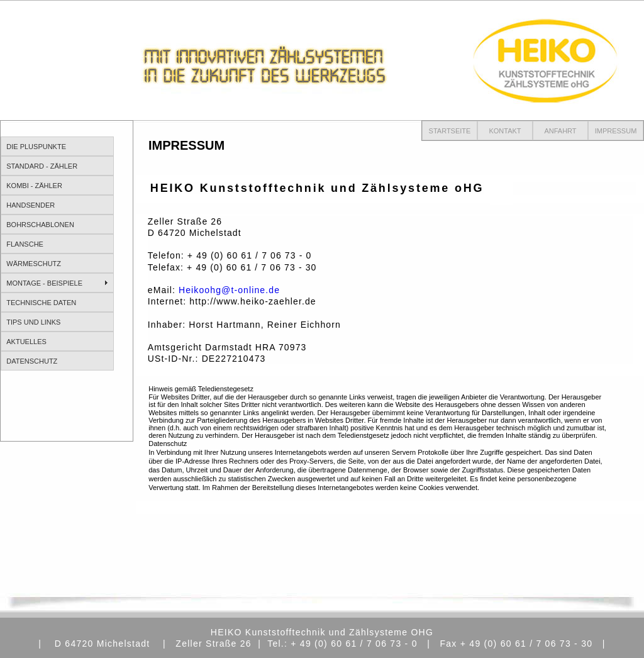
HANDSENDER (31, 205)
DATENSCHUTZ (32, 361)
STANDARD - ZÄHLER (42, 166)
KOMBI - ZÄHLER (34, 186)
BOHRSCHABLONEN (40, 225)
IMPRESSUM (616, 131)
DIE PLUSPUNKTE (36, 147)
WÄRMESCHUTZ (34, 264)
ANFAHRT (560, 131)
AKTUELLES (26, 342)
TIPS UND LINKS (33, 322)
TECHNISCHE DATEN (41, 303)
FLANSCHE (25, 244)
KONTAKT (505, 131)
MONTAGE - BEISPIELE (44, 283)
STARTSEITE (450, 131)
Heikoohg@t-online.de (229, 290)
